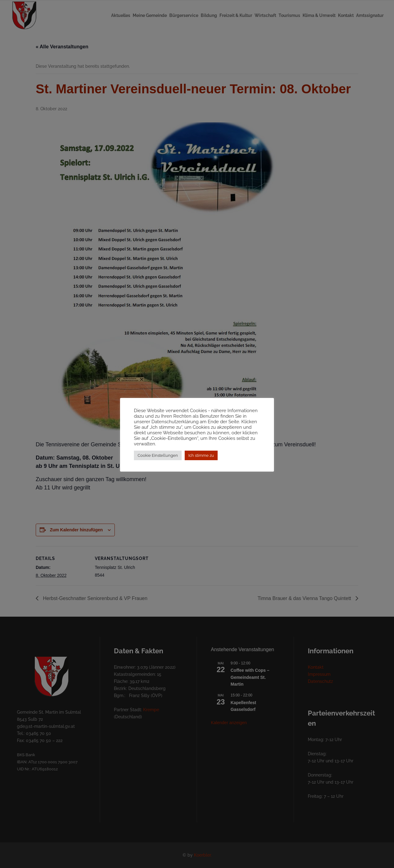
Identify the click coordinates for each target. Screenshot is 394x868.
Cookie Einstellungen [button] (158, 458)
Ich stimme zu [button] (201, 458)
